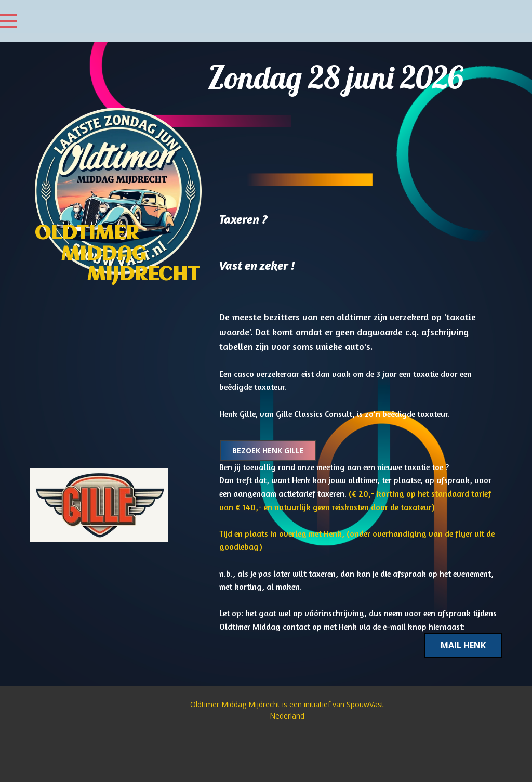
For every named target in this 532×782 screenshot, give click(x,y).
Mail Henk (463, 645)
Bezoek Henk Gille (268, 451)
